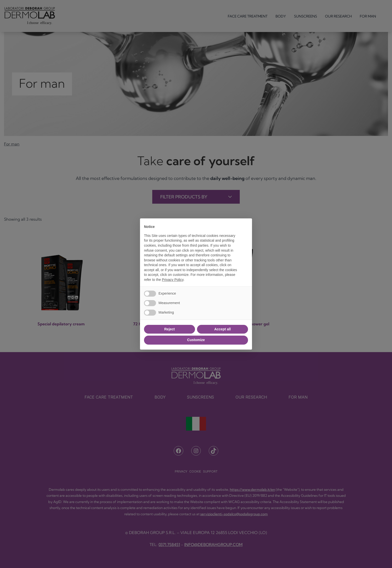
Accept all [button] (222, 329)
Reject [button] (169, 329)
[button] (245, 226)
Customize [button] (196, 340)
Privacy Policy (173, 280)
